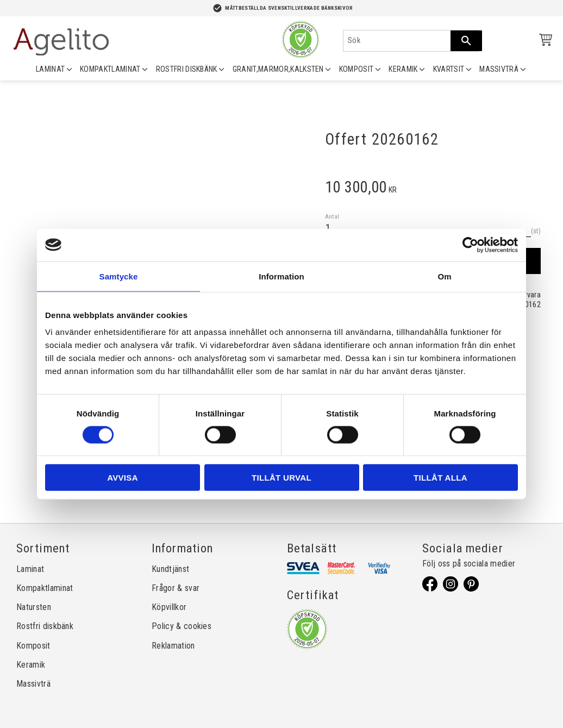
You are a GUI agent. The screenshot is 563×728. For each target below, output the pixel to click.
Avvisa (123, 478)
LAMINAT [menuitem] (50, 69)
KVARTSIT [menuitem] (449, 69)
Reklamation (173, 646)
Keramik (31, 665)
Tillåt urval (281, 478)
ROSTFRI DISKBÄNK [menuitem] (187, 69)
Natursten (34, 607)
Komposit (33, 646)
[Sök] (466, 41)
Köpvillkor (169, 607)
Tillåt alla (440, 478)
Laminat (30, 569)
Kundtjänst (170, 569)
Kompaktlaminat (45, 588)
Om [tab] (444, 276)
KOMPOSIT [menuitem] (356, 69)
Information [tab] (281, 276)
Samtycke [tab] (119, 276)
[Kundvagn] (543, 42)
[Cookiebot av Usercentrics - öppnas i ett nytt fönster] (470, 245)
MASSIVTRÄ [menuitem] (499, 69)
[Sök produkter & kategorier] (397, 41)
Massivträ (33, 684)
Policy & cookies (182, 626)
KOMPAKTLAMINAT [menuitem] (110, 69)
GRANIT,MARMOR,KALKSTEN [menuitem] (278, 69)
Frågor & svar (176, 588)
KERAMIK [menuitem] (403, 69)
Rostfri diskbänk (45, 626)
